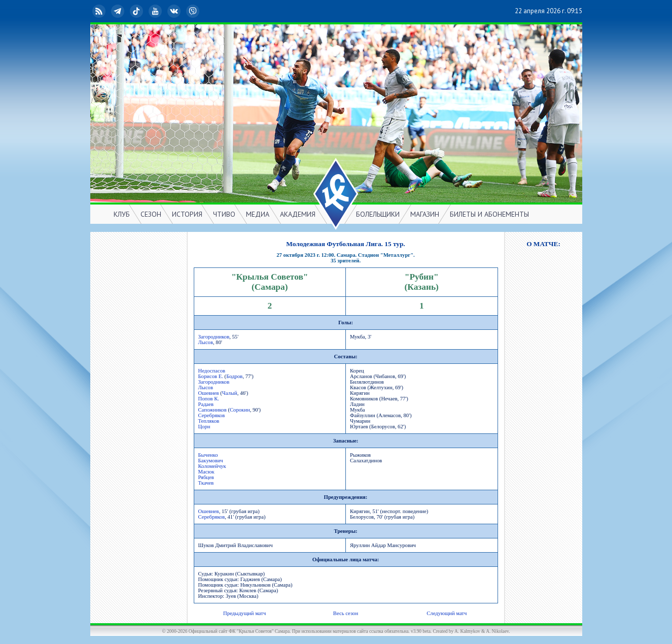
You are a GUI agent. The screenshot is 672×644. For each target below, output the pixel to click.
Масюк (206, 472)
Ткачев (206, 483)
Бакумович (211, 461)
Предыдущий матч (244, 613)
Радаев (206, 404)
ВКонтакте (175, 11)
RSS (100, 11)
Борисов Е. (211, 376)
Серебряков (212, 415)
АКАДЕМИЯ (298, 214)
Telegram (119, 11)
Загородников (214, 337)
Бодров (234, 376)
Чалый (230, 393)
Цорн (204, 427)
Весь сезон (346, 613)
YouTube (156, 11)
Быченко (208, 455)
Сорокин (240, 410)
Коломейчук (212, 466)
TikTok (137, 11)
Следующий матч (447, 613)
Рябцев (206, 477)
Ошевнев (209, 393)
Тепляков (209, 421)
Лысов (206, 342)
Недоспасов (212, 371)
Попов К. (209, 399)
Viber (194, 11)
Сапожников (213, 410)
